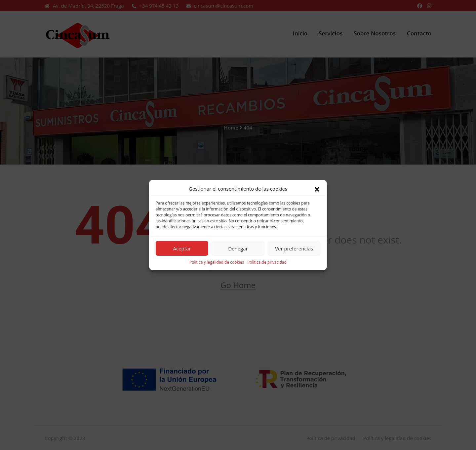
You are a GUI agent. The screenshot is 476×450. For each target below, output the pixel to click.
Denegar (238, 248)
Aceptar (182, 248)
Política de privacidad (267, 262)
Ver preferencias (294, 248)
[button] (317, 189)
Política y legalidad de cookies (217, 262)
